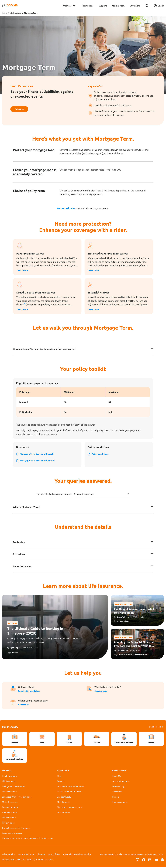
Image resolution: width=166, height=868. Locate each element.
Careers (116, 798)
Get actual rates (66, 208)
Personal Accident (10, 808)
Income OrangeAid (121, 782)
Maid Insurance (9, 819)
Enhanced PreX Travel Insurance (17, 798)
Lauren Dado (122, 652)
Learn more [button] (23, 270)
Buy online (135, 6)
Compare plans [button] (102, 692)
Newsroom (117, 793)
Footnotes (19, 543)
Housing (15, 654)
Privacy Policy (8, 856)
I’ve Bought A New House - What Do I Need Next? (134, 612)
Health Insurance (10, 777)
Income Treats (64, 814)
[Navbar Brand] (10, 6)
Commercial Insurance (12, 834)
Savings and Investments (13, 788)
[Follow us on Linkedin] (150, 861)
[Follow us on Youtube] (156, 861)
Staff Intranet (63, 803)
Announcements (120, 803)
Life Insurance (16, 13)
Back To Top (156, 728)
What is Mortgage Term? (27, 508)
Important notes (22, 568)
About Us (116, 777)
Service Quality (64, 798)
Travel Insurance (10, 793)
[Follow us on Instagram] (137, 861)
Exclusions (19, 555)
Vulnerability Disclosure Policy (77, 856)
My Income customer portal (70, 808)
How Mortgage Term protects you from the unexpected (44, 350)
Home (5, 13)
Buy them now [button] (10, 728)
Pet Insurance (8, 824)
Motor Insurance (10, 803)
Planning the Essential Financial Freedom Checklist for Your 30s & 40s (134, 646)
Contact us (23, 706)
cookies (111, 856)
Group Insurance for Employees (17, 829)
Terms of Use (54, 856)
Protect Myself (142, 656)
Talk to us (21, 109)
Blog (59, 777)
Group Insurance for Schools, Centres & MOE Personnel (27, 840)
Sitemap (41, 856)
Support (103, 6)
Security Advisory (26, 856)
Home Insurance (10, 814)
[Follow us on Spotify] (162, 861)
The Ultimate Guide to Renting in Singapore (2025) (35, 632)
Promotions (88, 6)
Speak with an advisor (29, 692)
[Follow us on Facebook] (144, 861)
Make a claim (118, 6)
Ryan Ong (14, 649)
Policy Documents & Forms (69, 793)
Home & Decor (125, 622)
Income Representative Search (71, 788)
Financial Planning (127, 656)
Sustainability (118, 788)
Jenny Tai (121, 618)
